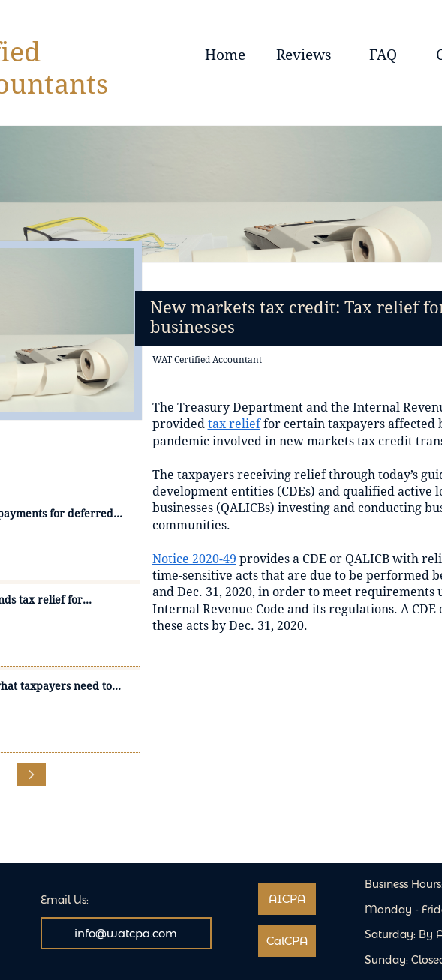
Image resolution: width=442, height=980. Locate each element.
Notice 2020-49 (194, 559)
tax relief (234, 424)
